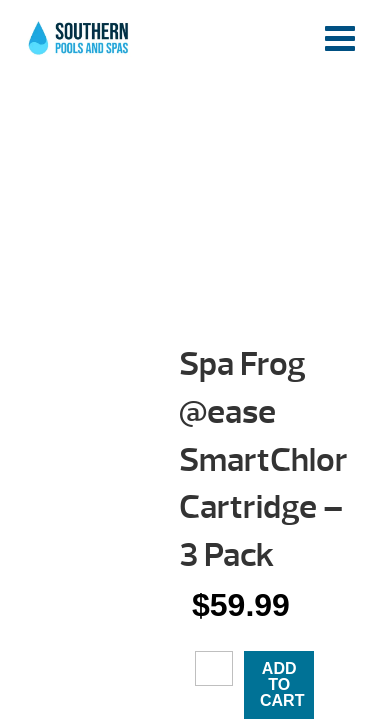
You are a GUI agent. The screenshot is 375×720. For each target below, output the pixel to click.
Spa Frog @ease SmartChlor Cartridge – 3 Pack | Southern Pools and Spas (80, 45)
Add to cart (282, 684)
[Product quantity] (214, 668)
